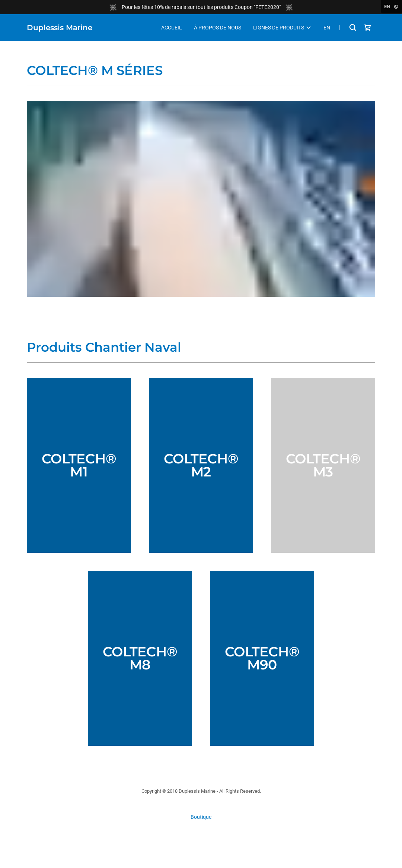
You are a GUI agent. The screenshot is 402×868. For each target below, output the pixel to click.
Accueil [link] (172, 28)
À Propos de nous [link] (218, 28)
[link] (60, 28)
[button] (282, 28)
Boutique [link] (201, 817)
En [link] (327, 28)
